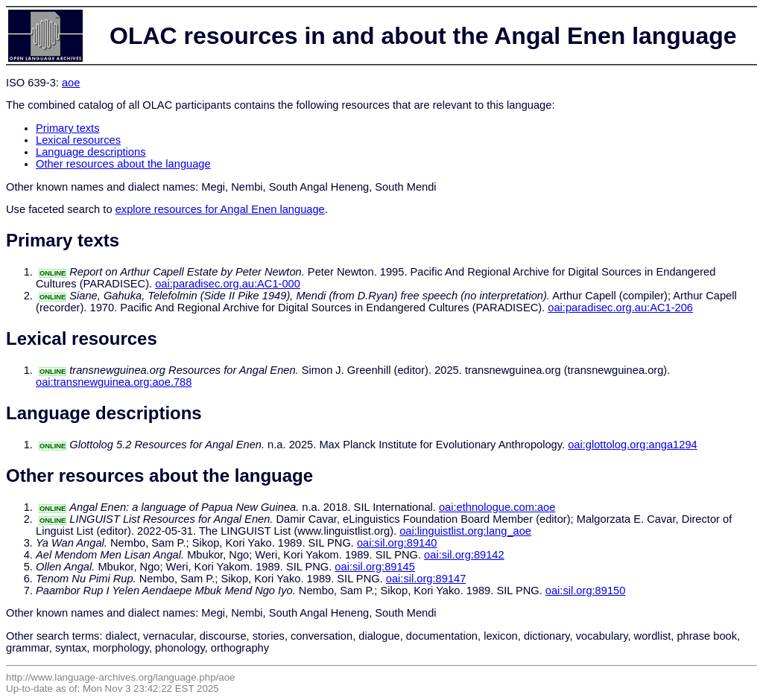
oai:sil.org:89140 (397, 543)
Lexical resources (78, 140)
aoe (71, 83)
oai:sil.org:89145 (375, 567)
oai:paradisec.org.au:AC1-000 (228, 284)
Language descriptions (91, 152)
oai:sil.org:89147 (426, 579)
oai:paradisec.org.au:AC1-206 (620, 308)
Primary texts (68, 128)
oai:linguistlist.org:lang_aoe (465, 531)
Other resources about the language (123, 164)
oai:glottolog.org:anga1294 (633, 445)
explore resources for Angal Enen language (220, 209)
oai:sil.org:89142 (464, 555)
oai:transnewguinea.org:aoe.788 (114, 382)
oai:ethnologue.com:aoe (497, 507)
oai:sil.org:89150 (586, 591)
